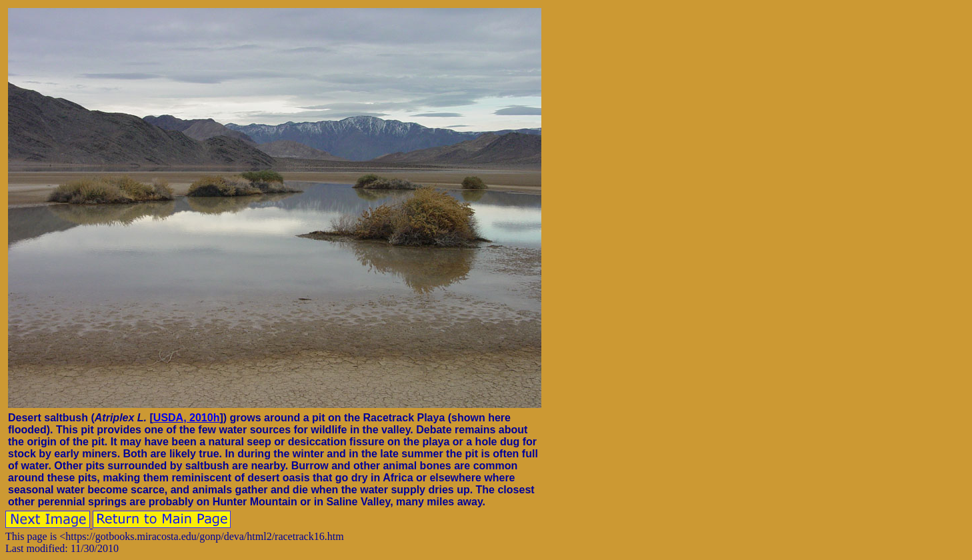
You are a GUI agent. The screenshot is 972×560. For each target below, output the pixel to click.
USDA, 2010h (187, 418)
